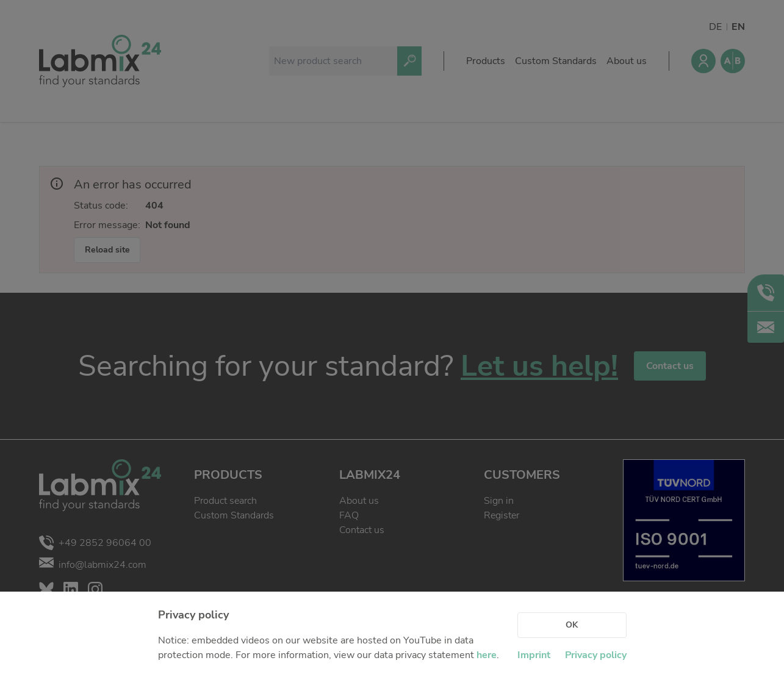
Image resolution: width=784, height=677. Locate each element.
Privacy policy (596, 655)
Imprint (534, 655)
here (487, 655)
